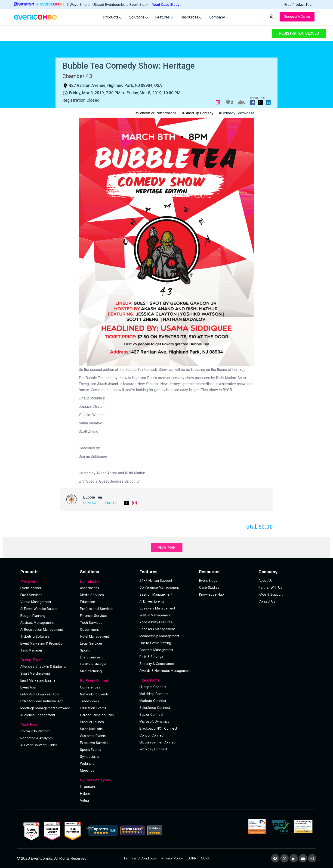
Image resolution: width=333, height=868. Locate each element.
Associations (89, 588)
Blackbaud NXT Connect (158, 728)
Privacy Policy (172, 858)
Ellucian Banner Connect (158, 742)
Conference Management (159, 587)
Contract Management (156, 650)
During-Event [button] (47, 660)
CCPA (205, 858)
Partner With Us (270, 587)
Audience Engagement (38, 715)
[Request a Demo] (297, 17)
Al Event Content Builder (39, 745)
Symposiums (89, 757)
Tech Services (91, 623)
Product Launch (92, 722)
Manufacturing (91, 671)
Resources (191, 17)
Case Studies (209, 587)
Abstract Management (37, 623)
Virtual (85, 800)
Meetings (87, 770)
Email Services (31, 595)
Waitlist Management (155, 615)
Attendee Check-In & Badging (43, 666)
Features (164, 17)
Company (219, 17)
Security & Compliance (157, 664)
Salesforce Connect (155, 708)
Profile (111, 503)
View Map (167, 547)
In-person (87, 787)
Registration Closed (299, 33)
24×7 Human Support (156, 580)
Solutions (138, 17)
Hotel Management (94, 636)
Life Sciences (90, 657)
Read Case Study (166, 5)
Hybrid (85, 793)
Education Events (93, 708)
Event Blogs (208, 580)
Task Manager (31, 650)
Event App (28, 687)
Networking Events (94, 694)
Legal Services (91, 643)
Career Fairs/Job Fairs (97, 715)
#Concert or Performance (156, 113)
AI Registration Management (42, 629)
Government (89, 629)
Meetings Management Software (45, 708)
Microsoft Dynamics (154, 721)
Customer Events (93, 736)
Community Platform (35, 731)
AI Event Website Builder (39, 609)
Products (112, 17)
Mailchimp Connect (154, 694)
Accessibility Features (156, 622)
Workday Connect (153, 749)
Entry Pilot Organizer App (40, 694)
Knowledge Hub (211, 594)
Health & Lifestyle (93, 664)
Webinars (87, 763)
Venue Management (36, 602)
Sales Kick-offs (91, 729)
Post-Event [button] (47, 725)
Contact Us (267, 601)
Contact (91, 503)
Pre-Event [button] (47, 581)
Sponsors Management (157, 629)
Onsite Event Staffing (155, 643)
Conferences (90, 687)
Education (88, 602)
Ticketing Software (35, 636)
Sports (85, 650)
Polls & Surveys (151, 657)
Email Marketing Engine (38, 680)
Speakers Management (157, 608)
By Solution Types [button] (107, 780)
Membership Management (159, 636)
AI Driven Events (152, 601)
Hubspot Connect (153, 687)
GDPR (192, 858)
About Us (265, 580)
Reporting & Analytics (37, 738)
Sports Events (91, 750)
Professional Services (97, 609)
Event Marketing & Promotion (42, 643)
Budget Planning (33, 616)
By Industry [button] (107, 581)
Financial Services (94, 616)
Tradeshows (89, 701)
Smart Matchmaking (35, 673)
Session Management (156, 594)
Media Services (92, 595)
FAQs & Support (271, 594)
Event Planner (31, 588)
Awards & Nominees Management (165, 671)
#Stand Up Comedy (198, 113)
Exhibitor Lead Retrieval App (42, 701)
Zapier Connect (151, 714)
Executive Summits (94, 743)
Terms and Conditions (140, 858)
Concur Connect (152, 735)
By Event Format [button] (107, 681)
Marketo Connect (153, 701)
